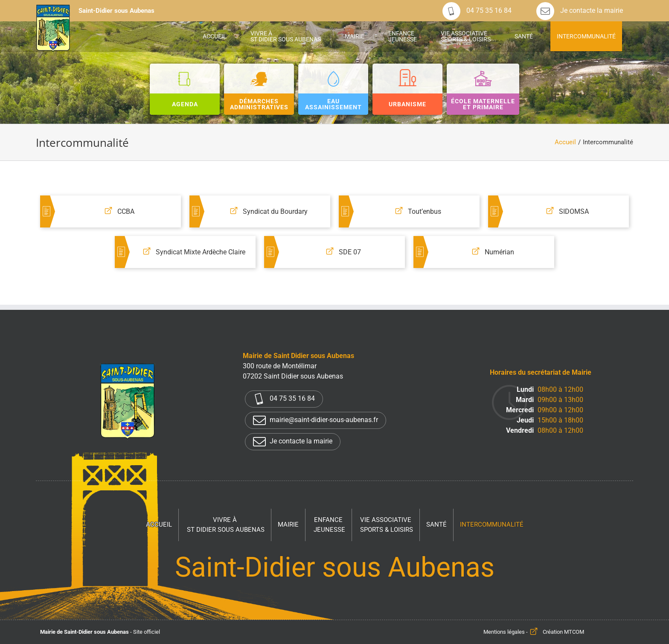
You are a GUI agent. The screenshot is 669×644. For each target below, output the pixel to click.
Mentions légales (504, 632)
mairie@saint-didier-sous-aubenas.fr (316, 420)
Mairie (288, 525)
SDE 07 (350, 252)
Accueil (159, 525)
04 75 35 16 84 (477, 11)
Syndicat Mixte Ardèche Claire (201, 252)
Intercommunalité (492, 525)
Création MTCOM (563, 632)
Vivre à (226, 525)
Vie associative (387, 525)
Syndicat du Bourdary (275, 211)
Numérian (499, 252)
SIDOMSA (574, 211)
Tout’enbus (425, 211)
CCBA (126, 211)
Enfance (329, 525)
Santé (436, 525)
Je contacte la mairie (580, 11)
